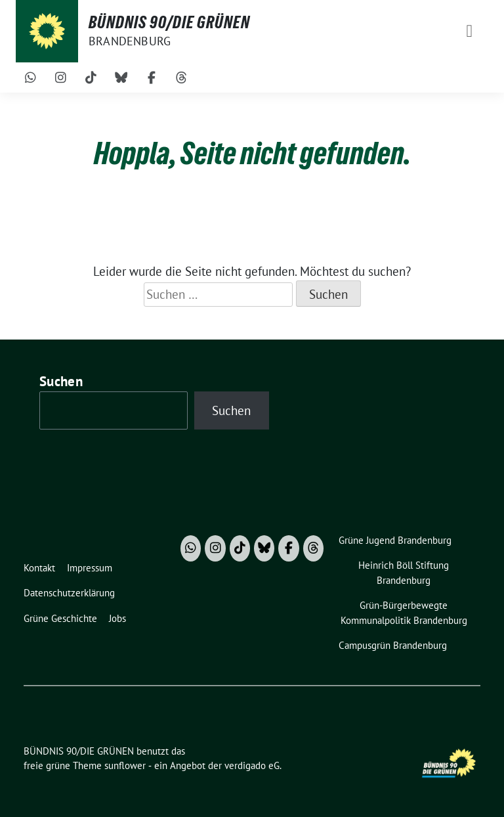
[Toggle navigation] (469, 31)
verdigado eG (252, 765)
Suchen (61, 381)
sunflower (125, 765)
